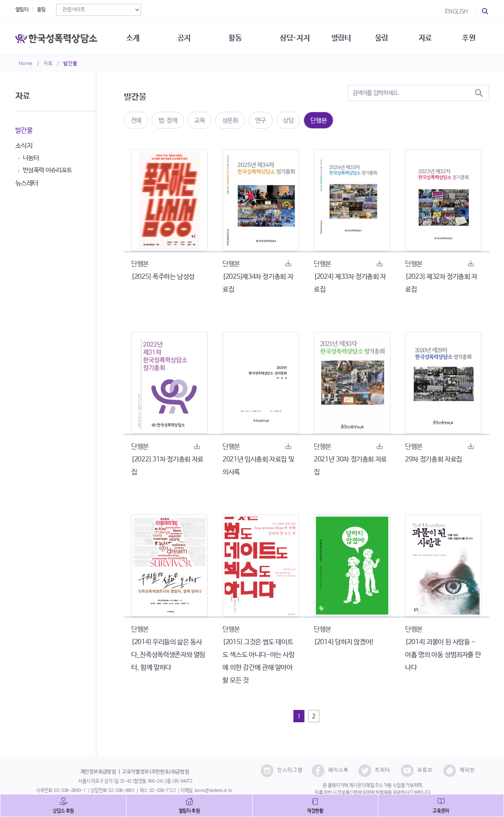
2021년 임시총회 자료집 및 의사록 (258, 466)
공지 (184, 38)
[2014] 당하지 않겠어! (344, 642)
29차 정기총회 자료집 (434, 459)
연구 (260, 120)
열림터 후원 (189, 811)
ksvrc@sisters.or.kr (213, 791)
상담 (288, 120)
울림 (41, 10)
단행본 (318, 120)
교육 (199, 120)
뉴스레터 (27, 183)
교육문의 (441, 811)
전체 (136, 120)
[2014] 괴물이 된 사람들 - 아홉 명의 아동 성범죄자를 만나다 (443, 655)
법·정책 (168, 120)
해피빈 (459, 771)
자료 (48, 64)
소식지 (24, 146)
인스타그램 (282, 771)
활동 (235, 38)
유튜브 (417, 771)
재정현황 (315, 811)
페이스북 (330, 771)
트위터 (374, 771)
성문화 (230, 120)
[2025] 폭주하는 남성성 (163, 277)
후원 (469, 38)
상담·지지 (295, 38)
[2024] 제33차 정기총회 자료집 (350, 283)
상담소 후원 (63, 811)
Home (26, 64)
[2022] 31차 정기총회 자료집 (167, 466)
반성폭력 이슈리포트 (48, 170)
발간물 (70, 64)
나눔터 (31, 158)
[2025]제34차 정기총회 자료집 (258, 283)
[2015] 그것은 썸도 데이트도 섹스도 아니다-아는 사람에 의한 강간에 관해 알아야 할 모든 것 (259, 661)
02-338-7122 (163, 791)
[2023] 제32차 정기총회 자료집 (441, 283)
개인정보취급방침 (98, 772)
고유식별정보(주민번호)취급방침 (155, 772)
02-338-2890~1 (70, 791)
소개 (133, 38)
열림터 (22, 10)
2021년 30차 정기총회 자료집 (350, 466)
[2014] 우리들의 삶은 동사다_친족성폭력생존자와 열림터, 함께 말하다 (168, 655)
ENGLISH (456, 11)
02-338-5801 (121, 791)
